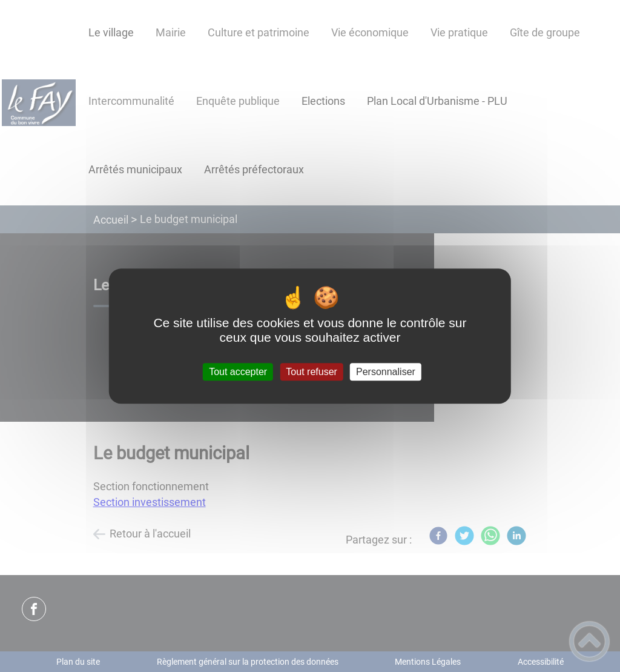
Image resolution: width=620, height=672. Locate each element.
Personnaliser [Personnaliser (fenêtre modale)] (386, 372)
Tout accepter (238, 372)
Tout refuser (311, 372)
